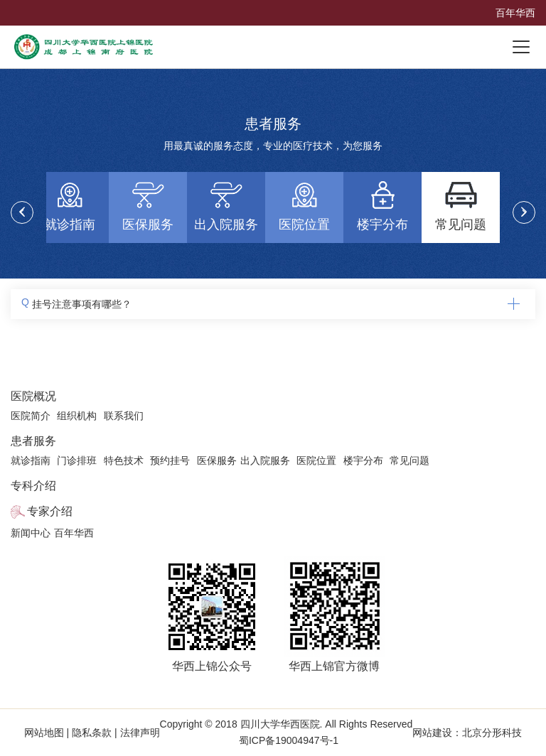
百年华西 (515, 13)
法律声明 (139, 733)
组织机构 (77, 416)
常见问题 (409, 460)
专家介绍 (50, 511)
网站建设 (432, 733)
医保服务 (217, 460)
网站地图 (45, 733)
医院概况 (33, 396)
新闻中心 (31, 533)
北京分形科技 (492, 733)
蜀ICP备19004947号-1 (289, 740)
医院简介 (31, 416)
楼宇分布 (363, 460)
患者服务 (33, 441)
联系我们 (124, 416)
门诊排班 (77, 460)
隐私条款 (92, 733)
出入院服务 (265, 460)
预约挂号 (170, 460)
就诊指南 (31, 460)
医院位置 (316, 460)
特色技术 (124, 460)
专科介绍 (33, 486)
